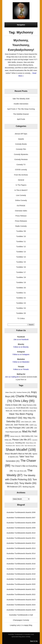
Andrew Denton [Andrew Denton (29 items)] (23, 392)
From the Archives (21, 175)
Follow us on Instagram (21, 354)
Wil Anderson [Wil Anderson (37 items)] (14, 487)
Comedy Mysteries (21, 154)
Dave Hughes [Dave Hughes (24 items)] (10, 408)
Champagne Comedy (21, 620)
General (21, 180)
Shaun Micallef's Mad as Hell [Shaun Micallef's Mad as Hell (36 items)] (18, 454)
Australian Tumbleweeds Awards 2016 (21, 564)
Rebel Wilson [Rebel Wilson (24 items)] (31, 443)
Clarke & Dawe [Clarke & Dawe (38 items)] (13, 405)
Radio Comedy (21, 226)
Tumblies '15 (21, 262)
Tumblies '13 (21, 252)
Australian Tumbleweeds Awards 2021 (21, 589)
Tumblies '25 (21, 313)
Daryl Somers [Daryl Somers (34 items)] (29, 405)
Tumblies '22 (21, 298)
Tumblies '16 (21, 267)
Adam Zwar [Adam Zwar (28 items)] (10, 392)
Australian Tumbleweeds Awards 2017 (21, 569)
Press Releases (21, 221)
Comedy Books (21, 144)
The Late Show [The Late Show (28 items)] (20, 471)
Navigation (21, 25)
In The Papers (21, 185)
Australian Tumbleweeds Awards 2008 (21, 523)
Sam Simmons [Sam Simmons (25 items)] (30, 446)
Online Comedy (21, 200)
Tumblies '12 (21, 247)
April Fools (21, 119)
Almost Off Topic (21, 134)
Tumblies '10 (21, 236)
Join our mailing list (12, 377)
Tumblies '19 (21, 282)
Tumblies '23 (21, 303)
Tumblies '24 (21, 308)
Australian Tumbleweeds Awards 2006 (21, 512)
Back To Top (34, 641)
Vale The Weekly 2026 (21, 99)
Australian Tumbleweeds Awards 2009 (21, 528)
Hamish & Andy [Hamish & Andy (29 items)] (29, 411)
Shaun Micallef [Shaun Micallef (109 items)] (21, 450)
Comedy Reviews (21, 159)
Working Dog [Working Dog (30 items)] (29, 487)
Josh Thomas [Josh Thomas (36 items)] (21, 425)
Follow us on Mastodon (21, 362)
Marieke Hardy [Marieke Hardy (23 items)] (15, 436)
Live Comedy (21, 195)
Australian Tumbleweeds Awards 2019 (21, 579)
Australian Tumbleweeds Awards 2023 (21, 600)
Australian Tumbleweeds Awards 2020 (21, 584)
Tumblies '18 (21, 277)
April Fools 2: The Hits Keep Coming (21, 109)
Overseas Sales (21, 211)
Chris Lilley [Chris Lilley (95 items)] (24, 401)
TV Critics (21, 318)
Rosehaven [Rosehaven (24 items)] (10, 446)
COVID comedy (21, 170)
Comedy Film (21, 149)
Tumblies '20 (21, 288)
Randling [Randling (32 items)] (20, 443)
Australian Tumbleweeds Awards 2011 (21, 538)
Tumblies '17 (21, 272)
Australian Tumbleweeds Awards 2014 (21, 553)
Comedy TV (21, 164)
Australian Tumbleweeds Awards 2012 (21, 543)
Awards (21, 139)
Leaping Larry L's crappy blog (21, 625)
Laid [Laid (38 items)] (29, 428)
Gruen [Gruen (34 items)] (17, 411)
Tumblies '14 (21, 257)
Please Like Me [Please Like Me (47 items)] (22, 440)
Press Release (21, 216)
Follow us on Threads (21, 369)
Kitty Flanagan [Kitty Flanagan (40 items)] (17, 428)
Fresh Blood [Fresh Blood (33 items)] (22, 408)
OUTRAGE (21, 206)
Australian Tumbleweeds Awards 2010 (21, 533)
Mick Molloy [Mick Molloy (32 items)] (27, 436)
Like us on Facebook (21, 339)
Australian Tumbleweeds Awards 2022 (21, 594)
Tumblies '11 (21, 241)
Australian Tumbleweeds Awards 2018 (21, 574)
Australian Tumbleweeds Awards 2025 (21, 610)
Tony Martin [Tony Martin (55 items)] (28, 483)
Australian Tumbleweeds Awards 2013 (21, 548)
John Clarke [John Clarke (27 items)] (26, 422)
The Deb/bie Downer (21, 114)
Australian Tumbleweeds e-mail (21, 615)
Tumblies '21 (21, 293)
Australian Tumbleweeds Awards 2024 (21, 605)
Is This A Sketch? (21, 190)
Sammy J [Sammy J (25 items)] (20, 446)
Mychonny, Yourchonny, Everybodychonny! (21, 45)
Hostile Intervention (21, 104)
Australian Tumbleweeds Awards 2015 (21, 559)
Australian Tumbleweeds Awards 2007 (21, 518)
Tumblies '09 (21, 231)
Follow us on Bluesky (21, 347)
